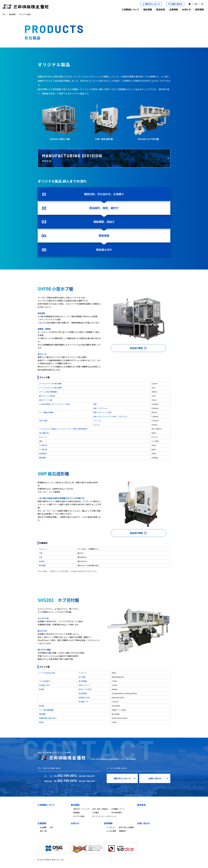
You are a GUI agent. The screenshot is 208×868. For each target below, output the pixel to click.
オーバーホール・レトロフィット (104, 816)
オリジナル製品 (79, 816)
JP (202, 4)
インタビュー (111, 827)
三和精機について (130, 9)
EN (196, 4)
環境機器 (76, 812)
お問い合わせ (155, 778)
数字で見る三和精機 (126, 827)
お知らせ (187, 9)
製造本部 (161, 9)
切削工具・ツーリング (81, 809)
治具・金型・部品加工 (100, 809)
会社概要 (43, 827)
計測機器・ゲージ (118, 809)
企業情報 (174, 9)
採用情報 (200, 9)
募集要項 (122, 831)
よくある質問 (111, 831)
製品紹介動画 (136, 348)
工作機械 (96, 812)
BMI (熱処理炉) (117, 812)
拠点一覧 (43, 831)
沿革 (51, 827)
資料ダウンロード (122, 778)
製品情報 (148, 9)
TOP (4, 14)
